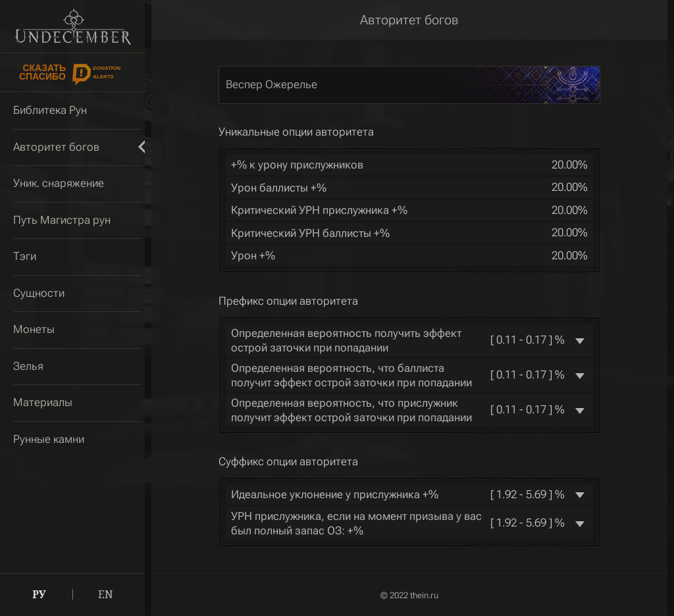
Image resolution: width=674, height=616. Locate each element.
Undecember (73, 26)
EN (106, 594)
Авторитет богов (409, 20)
